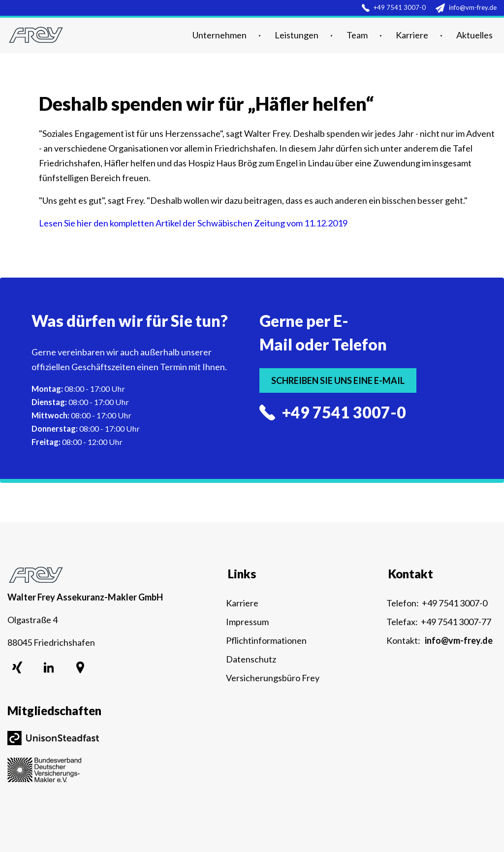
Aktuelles (474, 35)
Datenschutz (251, 659)
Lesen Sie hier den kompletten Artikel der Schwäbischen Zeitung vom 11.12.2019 (193, 223)
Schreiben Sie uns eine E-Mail (338, 380)
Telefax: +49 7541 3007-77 (439, 622)
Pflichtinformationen (266, 640)
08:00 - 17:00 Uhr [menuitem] (78, 389)
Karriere (412, 35)
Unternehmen (220, 35)
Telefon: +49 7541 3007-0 (437, 603)
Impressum (247, 622)
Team (357, 35)
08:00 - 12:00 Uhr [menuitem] (77, 442)
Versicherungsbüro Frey (273, 678)
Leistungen (297, 35)
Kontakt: (440, 640)
